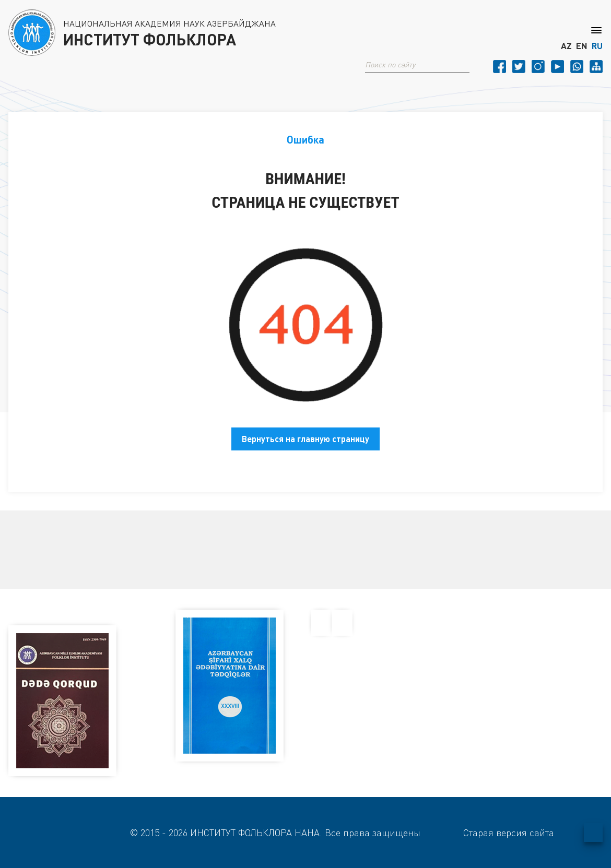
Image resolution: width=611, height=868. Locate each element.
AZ (566, 46)
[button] (465, 65)
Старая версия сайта (509, 833)
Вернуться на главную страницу (305, 439)
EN (582, 46)
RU (597, 46)
